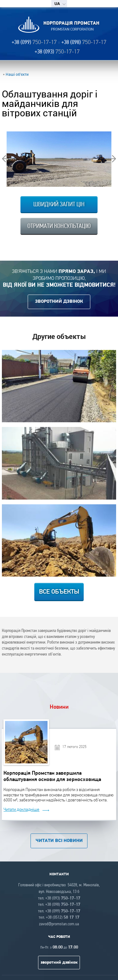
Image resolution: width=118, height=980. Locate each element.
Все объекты (59, 592)
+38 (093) (57, 52)
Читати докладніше (21, 810)
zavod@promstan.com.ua (59, 924)
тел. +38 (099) (59, 911)
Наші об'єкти (17, 74)
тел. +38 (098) (59, 905)
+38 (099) (34, 43)
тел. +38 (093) (59, 898)
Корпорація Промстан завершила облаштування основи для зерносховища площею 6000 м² (52, 776)
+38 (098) (84, 43)
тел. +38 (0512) (59, 918)
